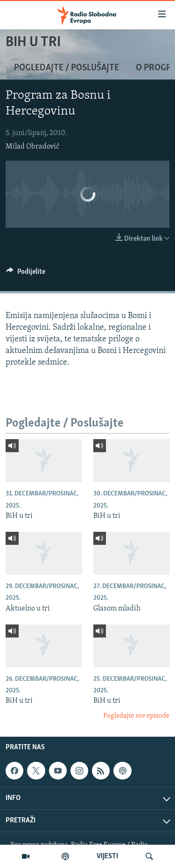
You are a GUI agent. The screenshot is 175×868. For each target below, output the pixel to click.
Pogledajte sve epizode (136, 716)
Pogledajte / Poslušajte (66, 68)
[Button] (26, 274)
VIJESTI (107, 856)
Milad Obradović (32, 147)
